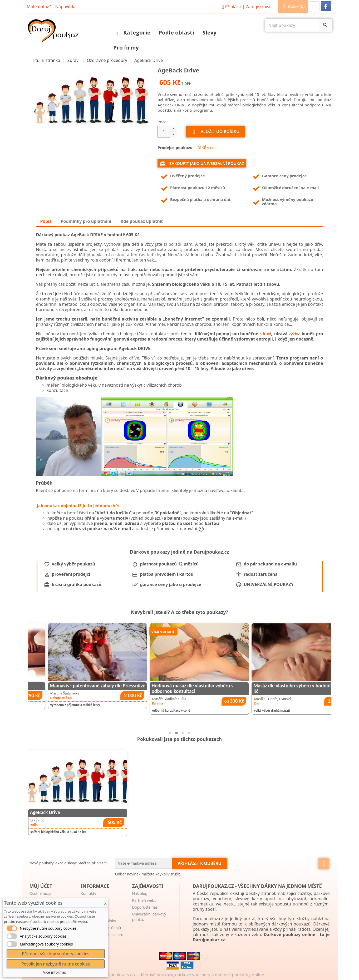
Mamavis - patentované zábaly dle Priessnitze (178, 686)
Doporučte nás (145, 907)
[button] (314, 7)
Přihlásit (246, 7)
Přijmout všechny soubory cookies (56, 954)
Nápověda (65, 7)
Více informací (55, 972)
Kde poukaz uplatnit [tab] (142, 221)
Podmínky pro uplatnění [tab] (86, 221)
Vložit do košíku (215, 132)
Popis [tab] (46, 221)
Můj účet (41, 886)
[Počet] (164, 132)
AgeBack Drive (45, 812)
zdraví (265, 334)
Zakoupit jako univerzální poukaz (202, 164)
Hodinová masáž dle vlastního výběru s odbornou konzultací (273, 688)
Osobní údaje (41, 893)
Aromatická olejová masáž (56, 686)
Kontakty (88, 893)
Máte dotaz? (39, 7)
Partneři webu (144, 900)
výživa (295, 334)
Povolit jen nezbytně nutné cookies (56, 964)
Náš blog (140, 893)
